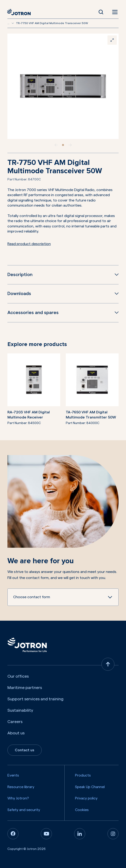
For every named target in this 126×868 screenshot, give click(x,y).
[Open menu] (114, 12)
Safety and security (24, 810)
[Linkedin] (80, 834)
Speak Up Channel (90, 787)
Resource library (21, 787)
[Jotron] (20, 12)
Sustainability (20, 710)
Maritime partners (25, 688)
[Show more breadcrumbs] (13, 23)
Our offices (18, 676)
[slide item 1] (63, 145)
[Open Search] (101, 12)
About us (16, 733)
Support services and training (35, 699)
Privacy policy (86, 798)
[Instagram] (113, 834)
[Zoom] (112, 40)
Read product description (29, 244)
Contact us (25, 750)
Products (83, 775)
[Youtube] (46, 834)
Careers (15, 722)
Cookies (82, 810)
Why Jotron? (18, 798)
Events (13, 775)
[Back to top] (108, 664)
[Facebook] (13, 834)
